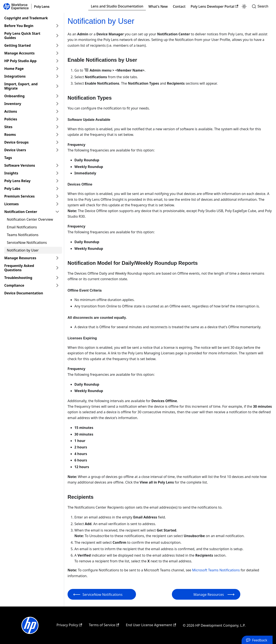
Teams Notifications (23, 235)
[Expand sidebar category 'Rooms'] (57, 135)
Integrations (15, 76)
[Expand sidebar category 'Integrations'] (57, 76)
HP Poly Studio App (20, 61)
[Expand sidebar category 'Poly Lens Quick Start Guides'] (57, 36)
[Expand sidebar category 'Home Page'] (57, 69)
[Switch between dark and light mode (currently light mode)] (244, 6)
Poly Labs (12, 189)
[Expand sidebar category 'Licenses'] (57, 204)
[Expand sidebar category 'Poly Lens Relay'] (57, 181)
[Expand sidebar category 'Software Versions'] (57, 165)
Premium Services (19, 196)
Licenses (12, 204)
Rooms (10, 135)
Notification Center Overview (30, 219)
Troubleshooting (18, 278)
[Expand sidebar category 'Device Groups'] (57, 142)
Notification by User (23, 250)
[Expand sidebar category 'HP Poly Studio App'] (57, 61)
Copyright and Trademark (26, 18)
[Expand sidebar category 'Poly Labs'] (57, 189)
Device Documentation (24, 293)
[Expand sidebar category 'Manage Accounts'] (57, 53)
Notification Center (21, 212)
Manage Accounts (19, 53)
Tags (8, 158)
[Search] (261, 6)
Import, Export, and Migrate (21, 86)
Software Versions (20, 165)
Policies (11, 119)
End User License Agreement (151, 625)
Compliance (14, 285)
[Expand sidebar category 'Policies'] (57, 119)
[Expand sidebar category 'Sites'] (57, 127)
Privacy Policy (69, 625)
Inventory (13, 104)
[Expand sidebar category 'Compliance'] (57, 285)
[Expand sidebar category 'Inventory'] (57, 104)
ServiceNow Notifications (27, 243)
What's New (158, 6)
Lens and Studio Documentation (117, 6)
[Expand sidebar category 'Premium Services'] (57, 196)
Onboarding (14, 96)
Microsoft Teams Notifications (216, 570)
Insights (11, 173)
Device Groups (16, 142)
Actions (11, 111)
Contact (179, 6)
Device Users (15, 150)
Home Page (14, 69)
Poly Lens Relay (17, 181)
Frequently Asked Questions (19, 268)
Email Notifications (22, 227)
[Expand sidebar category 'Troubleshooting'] (57, 278)
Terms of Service (104, 625)
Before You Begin (19, 26)
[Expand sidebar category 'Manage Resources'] (57, 258)
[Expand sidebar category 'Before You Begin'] (57, 26)
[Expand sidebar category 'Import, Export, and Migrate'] (57, 86)
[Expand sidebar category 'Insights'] (57, 173)
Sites (8, 127)
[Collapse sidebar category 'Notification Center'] (57, 212)
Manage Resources (20, 258)
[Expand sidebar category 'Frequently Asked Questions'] (57, 268)
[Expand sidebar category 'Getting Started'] (57, 45)
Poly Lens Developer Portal (215, 6)
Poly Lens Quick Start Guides (22, 36)
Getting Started (18, 45)
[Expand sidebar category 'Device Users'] (57, 150)
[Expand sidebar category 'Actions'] (57, 111)
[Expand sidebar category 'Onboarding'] (57, 96)
